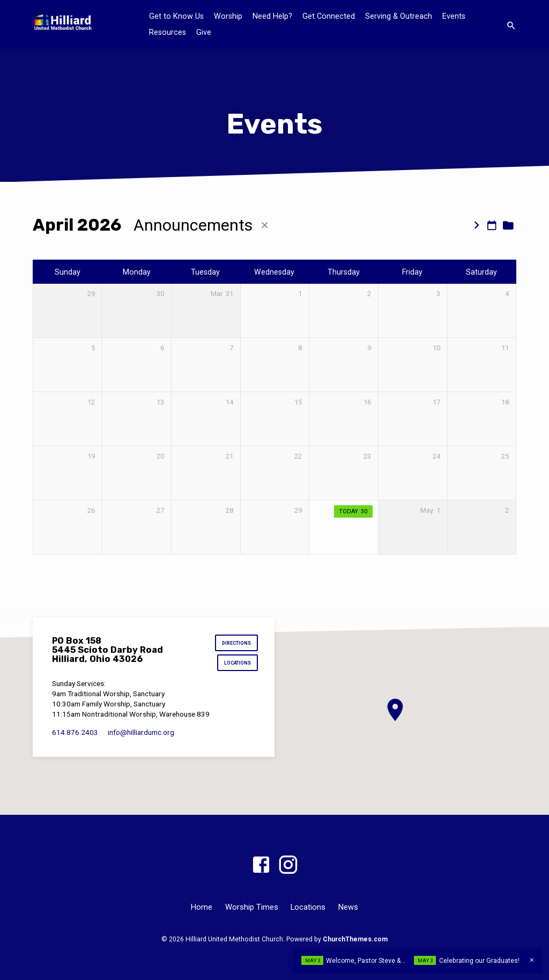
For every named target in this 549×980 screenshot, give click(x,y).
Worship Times (252, 907)
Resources (168, 32)
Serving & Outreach (399, 16)
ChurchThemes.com (355, 939)
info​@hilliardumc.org (141, 734)
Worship (228, 16)
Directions (235, 644)
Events (454, 16)
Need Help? (272, 16)
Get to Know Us (176, 16)
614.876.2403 (75, 734)
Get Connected (329, 16)
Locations (237, 665)
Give (204, 32)
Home (202, 907)
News (348, 907)
